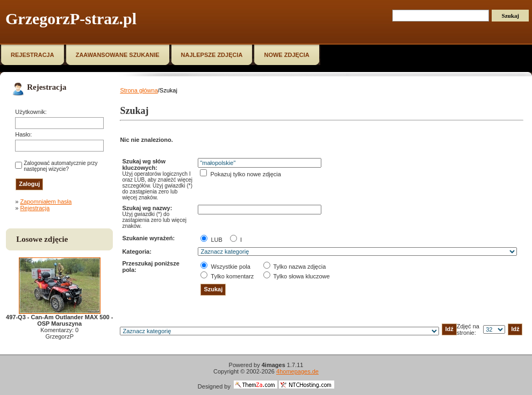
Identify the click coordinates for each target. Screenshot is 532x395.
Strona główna (139, 90)
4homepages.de (297, 371)
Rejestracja (35, 208)
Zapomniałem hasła (46, 202)
